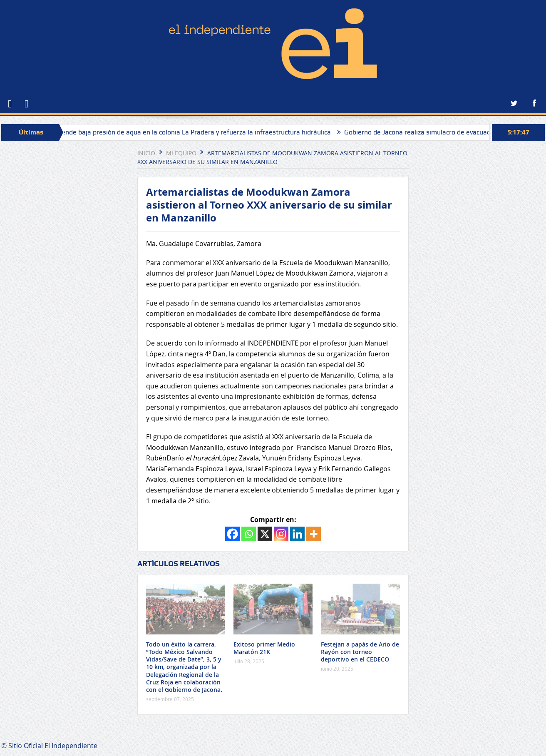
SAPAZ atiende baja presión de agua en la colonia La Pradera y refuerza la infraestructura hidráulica (189, 132)
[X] (265, 534)
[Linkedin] (297, 534)
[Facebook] (232, 534)
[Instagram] (281, 534)
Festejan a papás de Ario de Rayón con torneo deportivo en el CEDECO (360, 652)
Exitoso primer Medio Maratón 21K (264, 648)
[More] (314, 534)
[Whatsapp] (249, 534)
